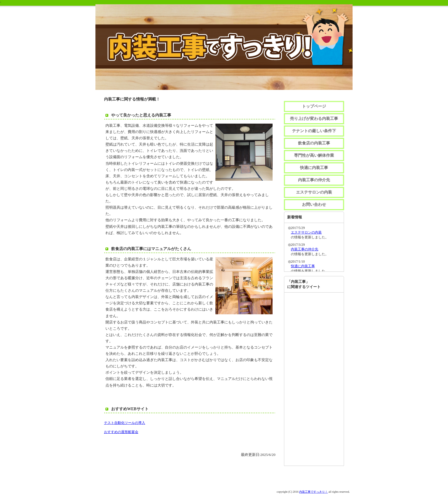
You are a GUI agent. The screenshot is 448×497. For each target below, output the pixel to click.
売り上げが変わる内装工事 (314, 119)
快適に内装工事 (314, 168)
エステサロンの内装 (314, 192)
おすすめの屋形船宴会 (121, 432)
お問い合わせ (314, 205)
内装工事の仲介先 (314, 180)
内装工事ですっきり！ (313, 492)
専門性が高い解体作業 (314, 155)
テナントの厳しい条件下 (314, 131)
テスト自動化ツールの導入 (125, 423)
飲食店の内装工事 (314, 143)
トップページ (314, 106)
